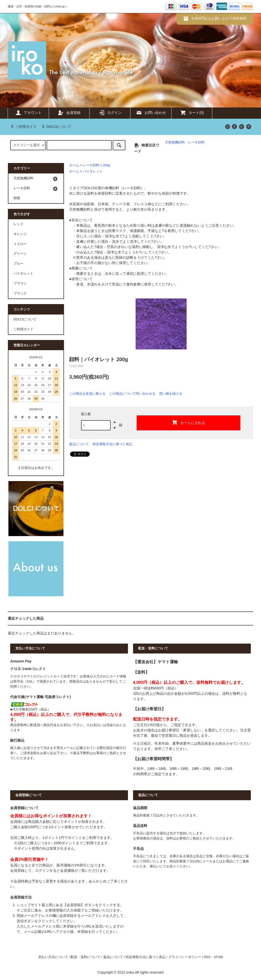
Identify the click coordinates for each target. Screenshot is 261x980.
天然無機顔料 (175, 142)
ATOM (218, 957)
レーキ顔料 (196, 142)
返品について (79, 444)
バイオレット (93, 171)
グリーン (20, 254)
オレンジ (20, 234)
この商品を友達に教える (87, 394)
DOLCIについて (56, 127)
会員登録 (69, 113)
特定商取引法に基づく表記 (112, 444)
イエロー (20, 244)
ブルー (18, 264)
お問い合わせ (151, 113)
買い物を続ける (171, 394)
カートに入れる (188, 422)
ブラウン (20, 283)
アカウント (28, 113)
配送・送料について (86, 957)
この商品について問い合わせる (132, 394)
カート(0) (192, 113)
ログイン (110, 113)
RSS (207, 957)
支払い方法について (53, 957)
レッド (18, 224)
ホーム (74, 165)
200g (107, 165)
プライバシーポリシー (185, 957)
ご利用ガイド (23, 127)
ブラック (20, 293)
